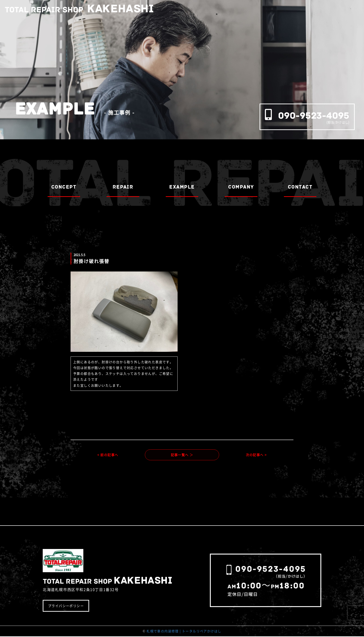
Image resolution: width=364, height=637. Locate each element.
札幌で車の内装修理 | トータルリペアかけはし (184, 631)
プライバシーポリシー (66, 606)
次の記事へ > (256, 455)
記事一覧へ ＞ (182, 455)
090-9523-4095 (314, 116)
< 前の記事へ (108, 455)
